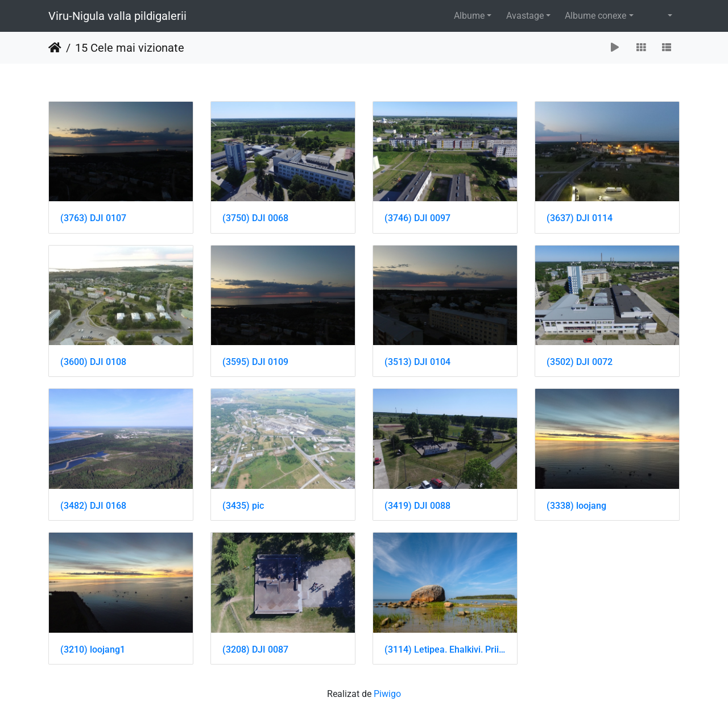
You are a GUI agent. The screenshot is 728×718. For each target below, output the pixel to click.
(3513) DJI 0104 (417, 362)
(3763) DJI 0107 (93, 218)
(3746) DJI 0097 (417, 218)
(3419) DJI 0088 (417, 506)
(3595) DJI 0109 (255, 362)
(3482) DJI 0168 (93, 506)
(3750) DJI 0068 (255, 218)
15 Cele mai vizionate (130, 48)
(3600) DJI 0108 (93, 362)
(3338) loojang (576, 506)
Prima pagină (55, 48)
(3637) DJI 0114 (580, 218)
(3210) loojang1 (93, 649)
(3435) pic (243, 506)
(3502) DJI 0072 (580, 362)
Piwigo (387, 694)
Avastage (525, 16)
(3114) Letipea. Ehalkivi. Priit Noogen (445, 649)
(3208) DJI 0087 (255, 649)
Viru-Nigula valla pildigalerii (117, 16)
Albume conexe (595, 16)
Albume (469, 16)
